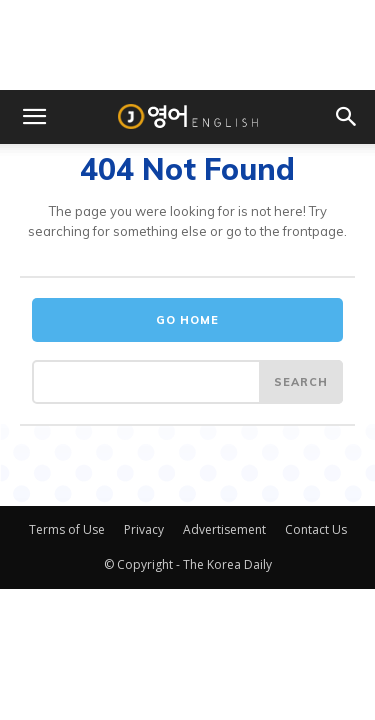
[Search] (301, 382)
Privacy (144, 529)
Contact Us (316, 529)
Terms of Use (67, 529)
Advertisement (224, 529)
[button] (34, 117)
